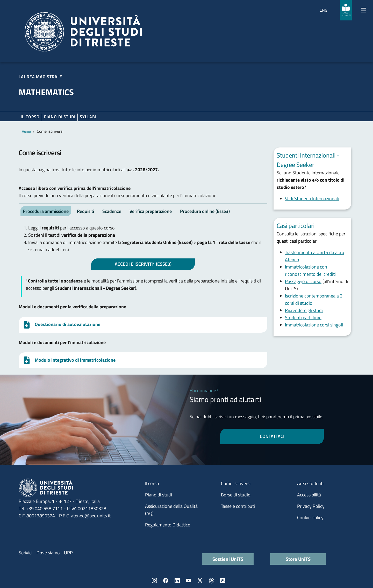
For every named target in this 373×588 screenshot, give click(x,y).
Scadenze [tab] (112, 211)
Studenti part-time (303, 318)
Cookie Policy (310, 518)
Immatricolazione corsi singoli (314, 325)
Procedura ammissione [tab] (46, 211)
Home (26, 131)
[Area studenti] (346, 10)
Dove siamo (48, 553)
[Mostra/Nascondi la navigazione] (363, 10)
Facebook (166, 580)
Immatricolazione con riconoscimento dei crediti (310, 270)
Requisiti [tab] (85, 211)
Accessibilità (309, 495)
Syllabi (88, 117)
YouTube (189, 580)
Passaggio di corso (303, 281)
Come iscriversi (236, 483)
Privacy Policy (311, 506)
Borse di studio (236, 495)
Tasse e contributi (238, 506)
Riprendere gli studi (304, 310)
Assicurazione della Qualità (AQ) (171, 510)
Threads (211, 580)
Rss (223, 580)
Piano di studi (159, 495)
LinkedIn (177, 580)
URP (68, 553)
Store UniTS (298, 559)
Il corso (30, 117)
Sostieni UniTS (228, 559)
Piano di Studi (60, 117)
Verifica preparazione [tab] (151, 211)
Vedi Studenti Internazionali (312, 199)
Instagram (154, 580)
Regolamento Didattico (168, 525)
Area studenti (310, 483)
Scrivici (26, 553)
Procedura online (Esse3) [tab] (205, 211)
